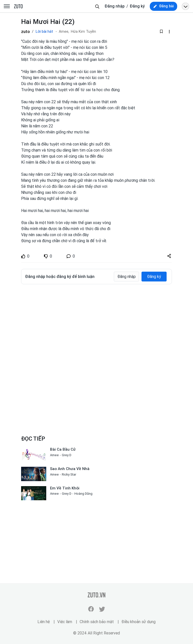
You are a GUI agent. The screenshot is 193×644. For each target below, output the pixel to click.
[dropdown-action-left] (169, 31)
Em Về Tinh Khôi (65, 488)
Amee (54, 455)
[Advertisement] (96, 326)
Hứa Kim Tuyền (83, 32)
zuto (26, 31)
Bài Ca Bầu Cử (63, 449)
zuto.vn (18, 7)
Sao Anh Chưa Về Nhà (70, 469)
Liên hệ (44, 622)
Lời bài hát (44, 31)
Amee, (64, 32)
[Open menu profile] (185, 6)
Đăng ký (137, 6)
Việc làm (65, 622)
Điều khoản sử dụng (138, 622)
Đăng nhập (115, 6)
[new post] (163, 6)
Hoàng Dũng (83, 494)
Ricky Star (69, 474)
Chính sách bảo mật (97, 622)
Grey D (67, 455)
